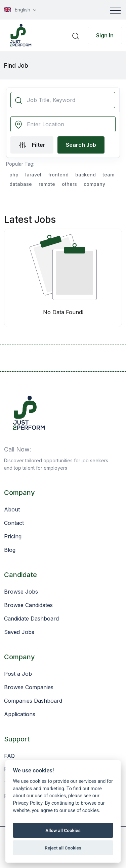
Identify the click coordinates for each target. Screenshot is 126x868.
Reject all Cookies (63, 848)
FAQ (9, 756)
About (12, 509)
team (108, 175)
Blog (10, 550)
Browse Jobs (21, 592)
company (94, 184)
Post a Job (18, 674)
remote (47, 184)
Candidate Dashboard (31, 619)
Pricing (13, 536)
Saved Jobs (19, 632)
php (14, 175)
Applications (20, 714)
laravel (33, 175)
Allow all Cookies (63, 830)
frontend (58, 175)
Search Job (81, 145)
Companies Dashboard (33, 701)
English (18, 10)
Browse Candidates (28, 605)
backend (86, 175)
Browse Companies (29, 687)
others (69, 184)
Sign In (105, 35)
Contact (14, 523)
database (21, 184)
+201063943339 (57, 449)
